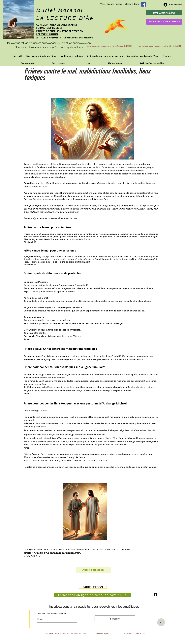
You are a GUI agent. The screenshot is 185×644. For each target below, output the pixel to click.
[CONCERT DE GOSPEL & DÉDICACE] (164, 22)
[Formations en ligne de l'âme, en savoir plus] (93, 595)
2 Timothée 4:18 (32, 556)
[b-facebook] (156, 595)
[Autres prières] (93, 570)
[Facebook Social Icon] (144, 4)
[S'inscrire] (115, 619)
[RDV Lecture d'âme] (164, 13)
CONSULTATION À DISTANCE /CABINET (58, 25)
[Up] (161, 622)
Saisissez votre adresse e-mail (52, 613)
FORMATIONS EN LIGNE (49, 28)
